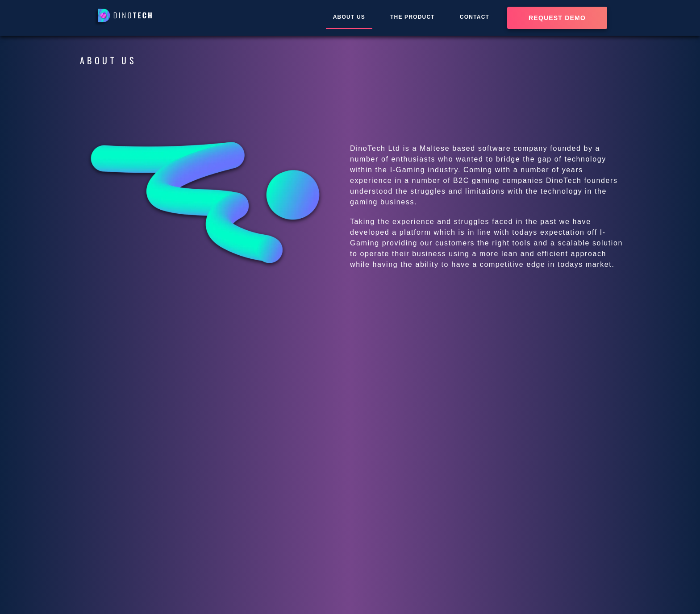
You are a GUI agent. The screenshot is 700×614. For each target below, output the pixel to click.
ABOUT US (349, 17)
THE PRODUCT (412, 17)
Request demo (557, 18)
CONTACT (475, 17)
